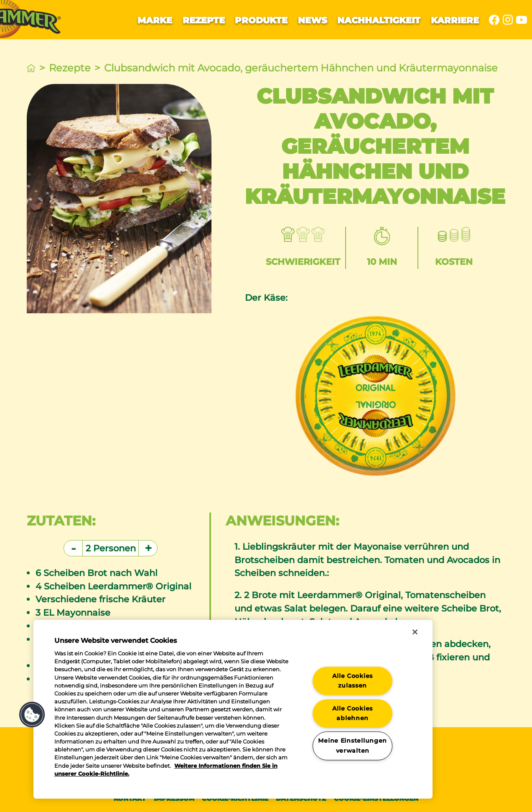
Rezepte (204, 20)
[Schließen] (415, 632)
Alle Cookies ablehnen (353, 713)
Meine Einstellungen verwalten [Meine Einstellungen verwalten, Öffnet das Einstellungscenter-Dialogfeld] (353, 746)
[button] (32, 715)
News (313, 20)
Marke (155, 20)
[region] (233, 709)
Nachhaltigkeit (379, 20)
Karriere (455, 20)
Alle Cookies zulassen (353, 681)
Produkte (261, 20)
